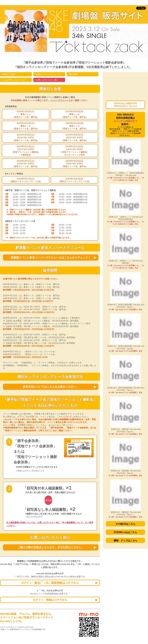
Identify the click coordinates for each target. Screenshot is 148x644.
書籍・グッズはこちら (126, 540)
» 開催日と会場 (8, 74)
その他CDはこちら (125, 524)
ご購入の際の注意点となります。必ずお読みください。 (51, 547)
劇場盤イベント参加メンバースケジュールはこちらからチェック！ (51, 258)
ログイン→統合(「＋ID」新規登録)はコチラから (50, 583)
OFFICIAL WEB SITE (125, 105)
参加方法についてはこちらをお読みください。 (51, 387)
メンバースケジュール (60, 100)
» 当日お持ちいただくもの (13, 80)
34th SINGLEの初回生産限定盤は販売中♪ (125, 125)
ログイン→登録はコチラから (50, 600)
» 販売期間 (72, 74)
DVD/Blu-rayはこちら (125, 532)
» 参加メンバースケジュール (47, 74)
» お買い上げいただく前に (46, 80)
